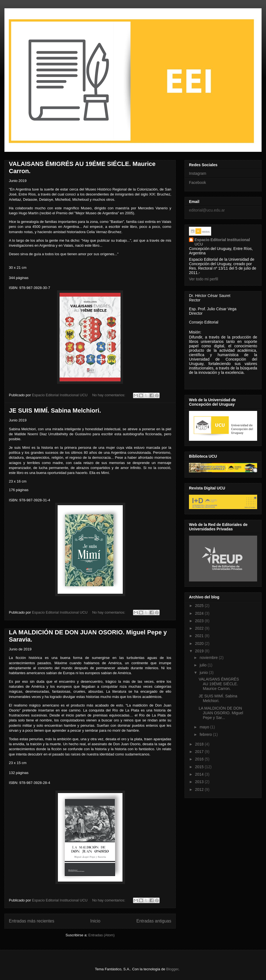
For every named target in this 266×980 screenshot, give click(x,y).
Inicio (95, 921)
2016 (200, 759)
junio (204, 673)
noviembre (209, 658)
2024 (200, 613)
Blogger (172, 969)
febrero (206, 734)
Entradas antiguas (154, 921)
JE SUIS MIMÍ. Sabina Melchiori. (55, 410)
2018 (200, 744)
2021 (200, 636)
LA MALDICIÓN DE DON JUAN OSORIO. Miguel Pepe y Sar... (221, 713)
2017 (200, 752)
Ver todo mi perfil (204, 279)
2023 (200, 621)
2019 (200, 651)
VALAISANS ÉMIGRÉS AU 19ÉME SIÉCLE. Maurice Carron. (219, 684)
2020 (200, 643)
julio (204, 665)
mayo (205, 727)
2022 (200, 628)
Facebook (197, 183)
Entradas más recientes (32, 921)
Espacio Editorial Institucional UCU (222, 242)
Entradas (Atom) (102, 935)
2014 (200, 774)
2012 (200, 789)
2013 (200, 782)
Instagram (198, 173)
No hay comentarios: (109, 395)
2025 (200, 606)
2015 (200, 767)
